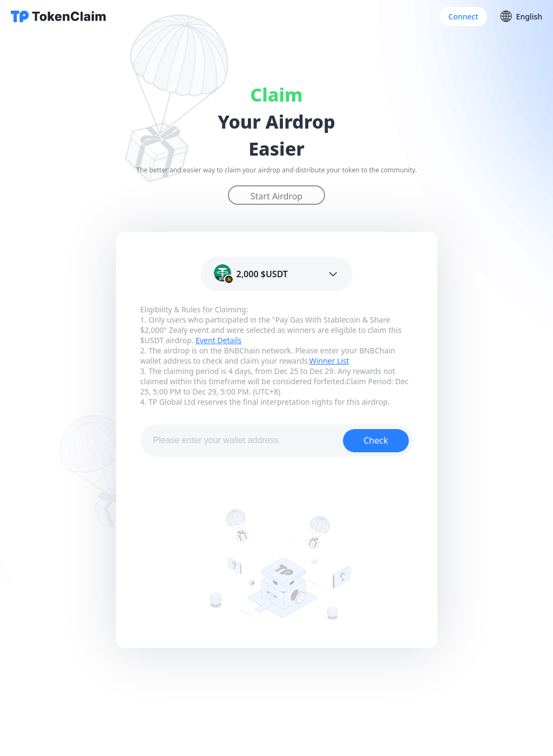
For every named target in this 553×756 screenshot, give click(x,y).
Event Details (218, 340)
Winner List (329, 361)
